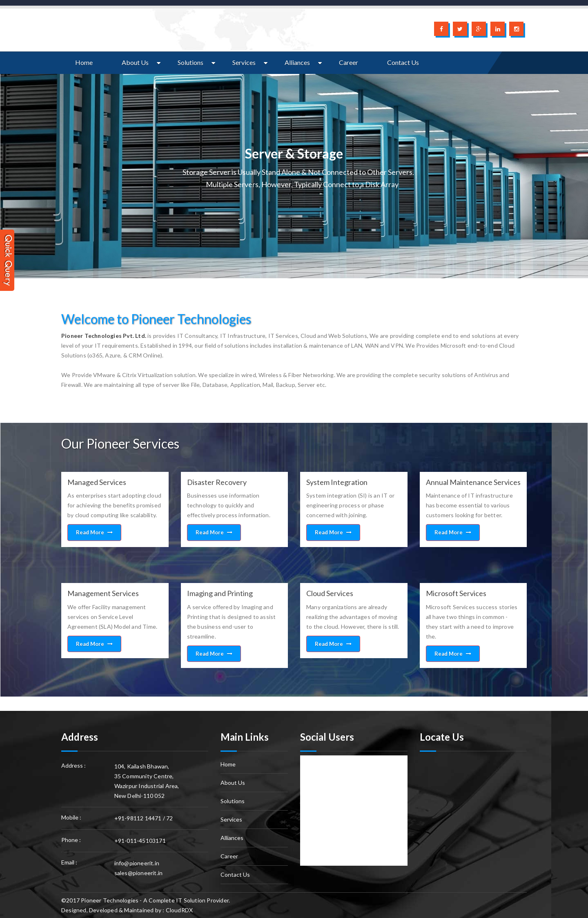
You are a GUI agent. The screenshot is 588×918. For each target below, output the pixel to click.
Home (84, 62)
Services (244, 62)
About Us (135, 62)
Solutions (190, 62)
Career (349, 62)
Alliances (297, 62)
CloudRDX (179, 910)
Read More (94, 532)
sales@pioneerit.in (139, 873)
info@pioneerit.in (137, 863)
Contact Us (403, 62)
